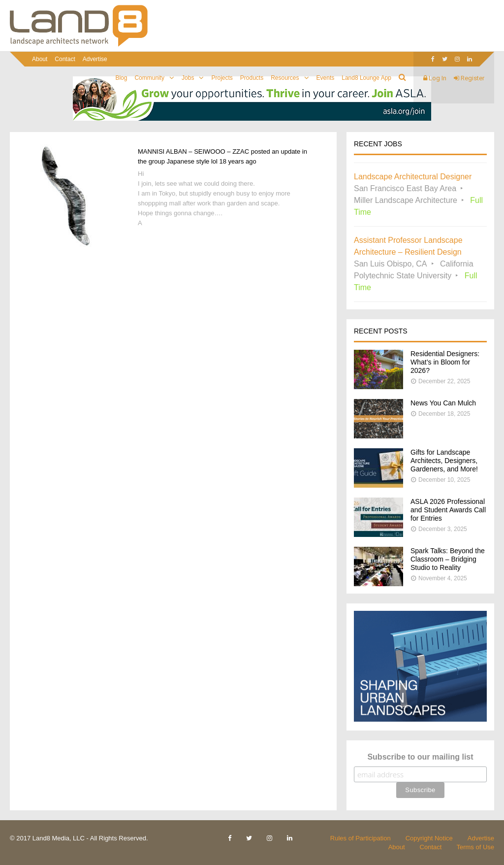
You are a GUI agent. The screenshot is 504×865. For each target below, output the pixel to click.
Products (252, 78)
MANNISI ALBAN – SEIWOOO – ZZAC (193, 151)
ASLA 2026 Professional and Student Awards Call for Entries (448, 510)
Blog (121, 78)
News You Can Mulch (443, 403)
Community (149, 78)
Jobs (188, 78)
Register (469, 78)
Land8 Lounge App (366, 78)
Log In (435, 78)
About (40, 59)
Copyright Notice (429, 838)
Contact (65, 59)
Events (326, 78)
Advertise (95, 59)
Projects (222, 78)
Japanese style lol (192, 161)
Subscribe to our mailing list (420, 757)
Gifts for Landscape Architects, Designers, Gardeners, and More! (444, 461)
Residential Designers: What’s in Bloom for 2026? (445, 362)
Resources (285, 78)
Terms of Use (475, 847)
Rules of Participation (361, 838)
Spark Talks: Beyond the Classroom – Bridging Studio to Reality (448, 559)
